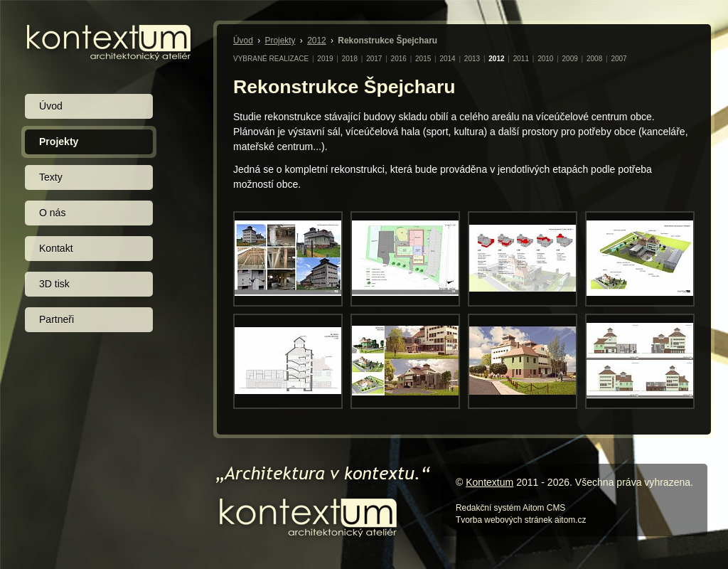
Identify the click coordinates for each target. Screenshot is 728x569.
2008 (594, 59)
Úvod (243, 41)
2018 (350, 59)
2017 (374, 59)
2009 (570, 59)
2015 (423, 59)
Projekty (280, 41)
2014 (447, 59)
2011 (521, 59)
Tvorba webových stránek (504, 520)
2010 (545, 59)
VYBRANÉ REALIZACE (271, 59)
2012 (317, 41)
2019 (325, 59)
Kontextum (489, 482)
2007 (619, 59)
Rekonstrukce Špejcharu (387, 41)
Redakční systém (488, 508)
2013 (472, 59)
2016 (399, 59)
